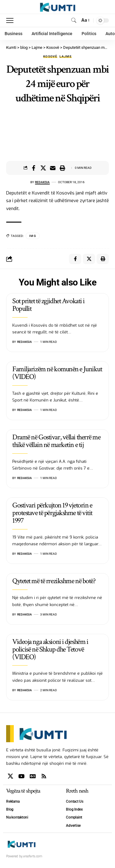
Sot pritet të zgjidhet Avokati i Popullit (48, 305)
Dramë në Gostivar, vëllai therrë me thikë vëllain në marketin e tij (56, 441)
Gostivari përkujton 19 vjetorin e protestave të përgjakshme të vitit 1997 (52, 513)
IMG (33, 236)
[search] (74, 20)
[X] (10, 776)
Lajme (66, 56)
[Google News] (33, 776)
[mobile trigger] (11, 20)
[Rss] (44, 776)
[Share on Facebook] (34, 168)
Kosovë (50, 56)
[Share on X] (43, 168)
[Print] (62, 168)
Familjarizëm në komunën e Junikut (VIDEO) (57, 373)
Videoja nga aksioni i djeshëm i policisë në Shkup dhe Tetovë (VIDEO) (50, 649)
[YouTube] (21, 776)
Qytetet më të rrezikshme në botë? (54, 581)
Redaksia (42, 182)
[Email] (53, 168)
